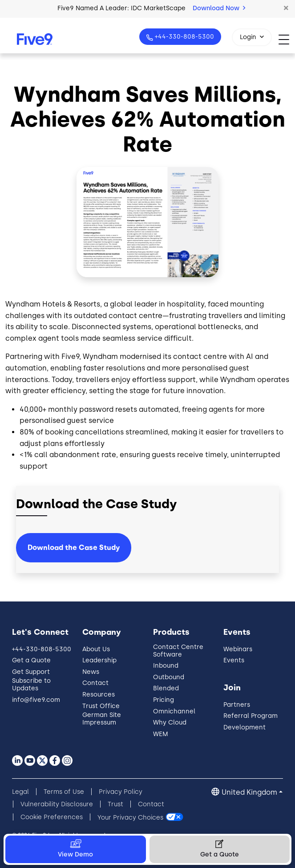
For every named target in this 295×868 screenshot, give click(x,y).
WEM (161, 734)
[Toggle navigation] (287, 39)
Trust (115, 804)
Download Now (219, 8)
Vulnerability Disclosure (57, 804)
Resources (99, 695)
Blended (166, 688)
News (91, 672)
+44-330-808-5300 (184, 37)
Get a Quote (31, 660)
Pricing (164, 700)
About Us (96, 649)
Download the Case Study (74, 547)
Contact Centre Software (178, 651)
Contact (95, 683)
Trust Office (101, 706)
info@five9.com (36, 700)
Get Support (31, 672)
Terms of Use (64, 792)
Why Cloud (170, 723)
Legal (20, 792)
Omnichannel (174, 711)
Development (244, 727)
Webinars (238, 649)
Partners (237, 705)
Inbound (166, 666)
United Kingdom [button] (249, 792)
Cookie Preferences (52, 817)
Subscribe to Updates (31, 685)
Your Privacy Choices (130, 817)
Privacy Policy (121, 792)
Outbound (169, 677)
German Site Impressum (102, 719)
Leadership (99, 660)
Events (234, 660)
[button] (286, 8)
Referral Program (251, 716)
